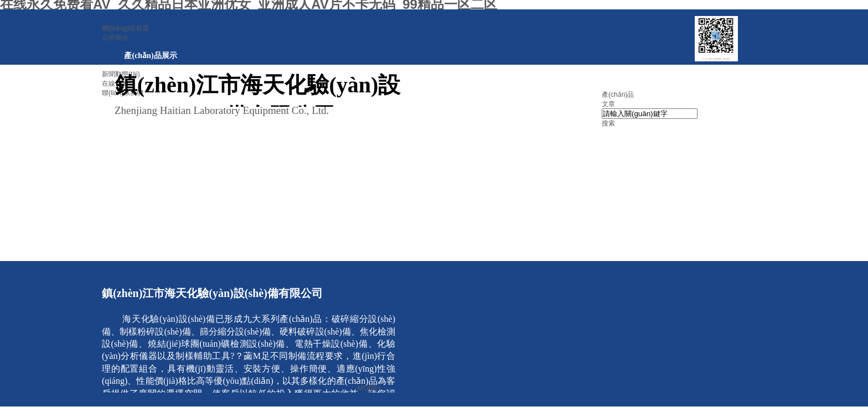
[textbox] (650, 114)
